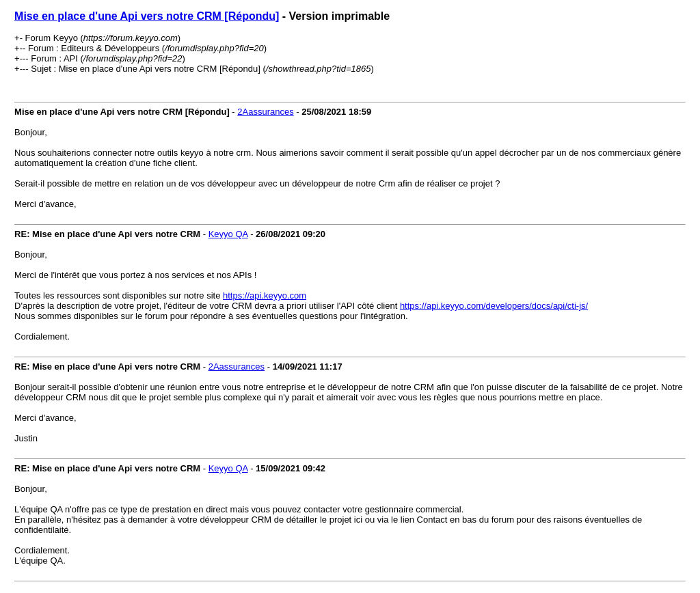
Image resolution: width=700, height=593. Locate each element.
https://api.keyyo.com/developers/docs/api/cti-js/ (494, 306)
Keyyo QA (228, 234)
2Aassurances (265, 112)
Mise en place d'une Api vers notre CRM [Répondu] (147, 16)
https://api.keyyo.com (265, 295)
